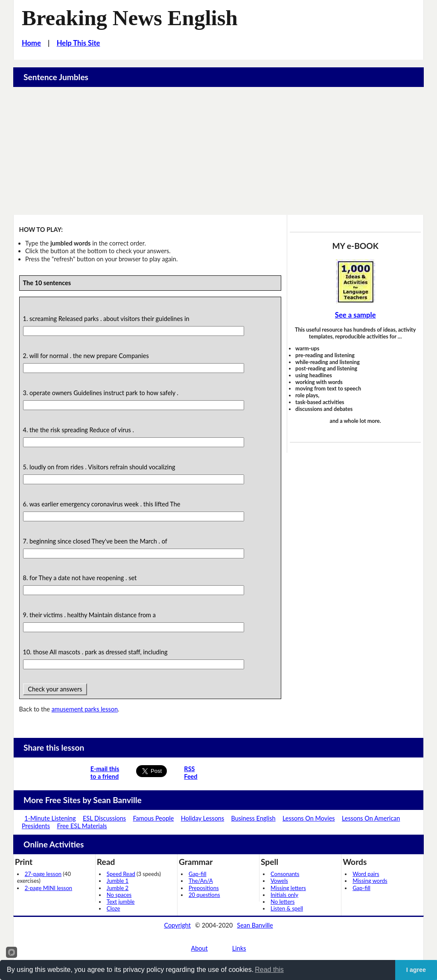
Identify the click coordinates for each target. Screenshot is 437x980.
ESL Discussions (104, 818)
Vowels (279, 881)
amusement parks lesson (85, 709)
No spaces (119, 895)
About (199, 948)
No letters (283, 902)
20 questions (204, 895)
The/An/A (201, 881)
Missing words (370, 881)
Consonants (285, 874)
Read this (269, 970)
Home (31, 43)
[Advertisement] (219, 151)
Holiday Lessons (203, 818)
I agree (416, 970)
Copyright (177, 925)
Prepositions (204, 888)
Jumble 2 (118, 888)
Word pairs (366, 874)
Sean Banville (255, 925)
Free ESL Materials (82, 826)
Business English (253, 818)
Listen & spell (287, 908)
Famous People (153, 818)
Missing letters (288, 888)
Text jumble (121, 902)
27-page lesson (43, 874)
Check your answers (55, 689)
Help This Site (79, 43)
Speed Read (121, 874)
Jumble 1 (118, 881)
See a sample (355, 315)
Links (239, 948)
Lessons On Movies (309, 818)
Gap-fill (198, 874)
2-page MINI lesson (48, 888)
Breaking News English (130, 18)
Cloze (114, 908)
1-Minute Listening (50, 818)
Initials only (284, 895)
